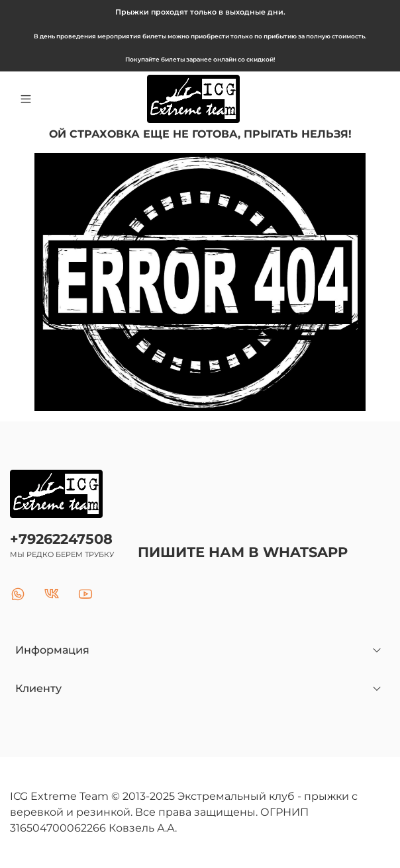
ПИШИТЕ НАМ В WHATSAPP (243, 552)
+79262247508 (61, 539)
